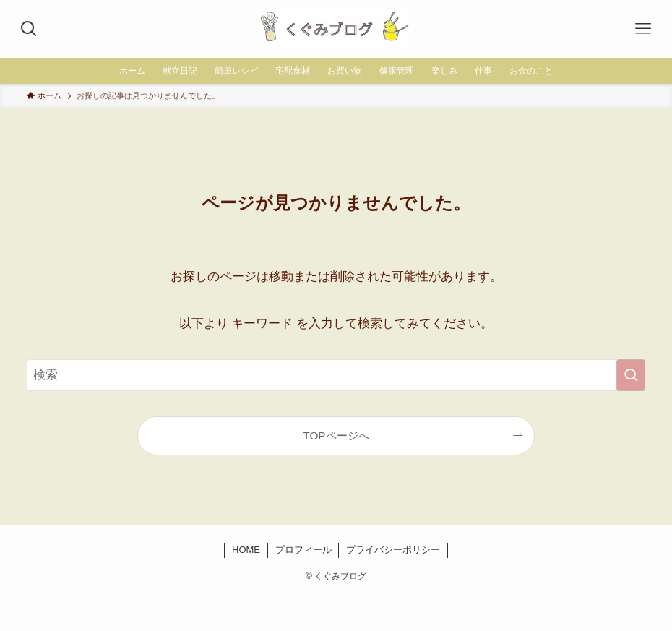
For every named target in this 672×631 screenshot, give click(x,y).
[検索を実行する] (631, 375)
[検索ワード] (336, 375)
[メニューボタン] (643, 29)
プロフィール (303, 550)
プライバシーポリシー (393, 550)
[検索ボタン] (29, 29)
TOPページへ (336, 435)
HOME (246, 550)
